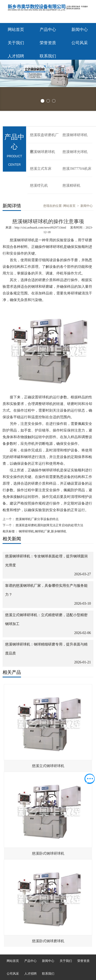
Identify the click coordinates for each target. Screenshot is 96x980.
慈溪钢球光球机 (75, 152)
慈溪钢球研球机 (75, 135)
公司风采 (80, 43)
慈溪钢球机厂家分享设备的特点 (37, 519)
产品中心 (48, 29)
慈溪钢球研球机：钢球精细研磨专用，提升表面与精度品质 (46, 649)
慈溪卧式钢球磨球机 (48, 941)
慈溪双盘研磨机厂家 (44, 138)
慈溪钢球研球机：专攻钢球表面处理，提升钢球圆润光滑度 (46, 561)
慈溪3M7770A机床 (77, 169)
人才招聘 (16, 56)
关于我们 (16, 43)
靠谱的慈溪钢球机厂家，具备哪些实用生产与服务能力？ (46, 590)
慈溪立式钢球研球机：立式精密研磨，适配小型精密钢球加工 (46, 619)
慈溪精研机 (71, 186)
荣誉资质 (48, 43)
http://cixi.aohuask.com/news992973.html (40, 228)
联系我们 (48, 56)
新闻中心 (80, 29)
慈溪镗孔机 (39, 186)
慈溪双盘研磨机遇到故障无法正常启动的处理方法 (49, 525)
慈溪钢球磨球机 (42, 152)
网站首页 (16, 29)
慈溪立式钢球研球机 (48, 766)
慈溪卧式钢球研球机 (48, 853)
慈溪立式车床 (41, 169)
